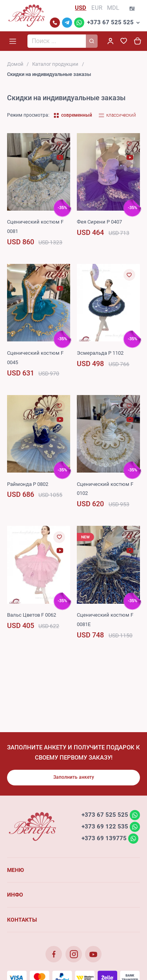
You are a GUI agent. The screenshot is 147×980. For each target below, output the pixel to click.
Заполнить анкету (74, 777)
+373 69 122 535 (105, 827)
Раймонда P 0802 (28, 484)
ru (132, 8)
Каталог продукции (55, 64)
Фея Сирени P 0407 (99, 222)
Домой (15, 64)
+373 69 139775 (104, 838)
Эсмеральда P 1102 (100, 353)
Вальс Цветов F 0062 (32, 615)
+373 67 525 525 (110, 22)
